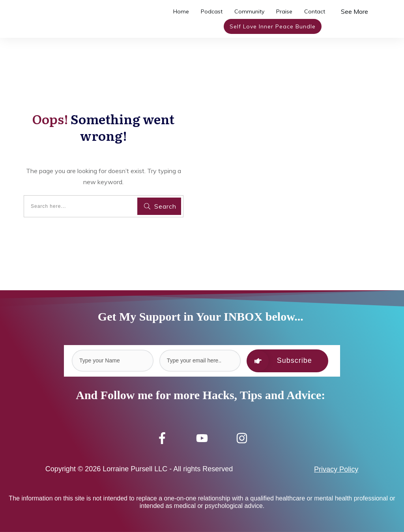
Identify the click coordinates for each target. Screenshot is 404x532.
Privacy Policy (336, 469)
